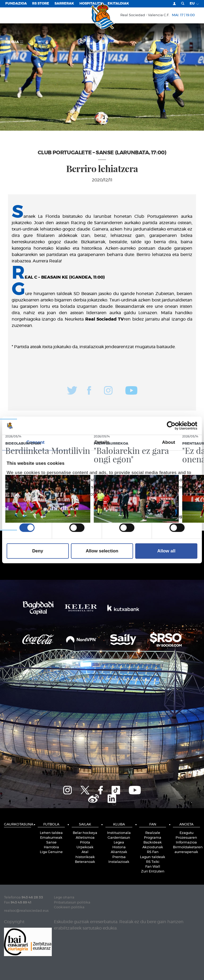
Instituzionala (119, 833)
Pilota (85, 843)
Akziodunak (153, 847)
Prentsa (119, 857)
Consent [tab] (35, 442)
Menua (14, 42)
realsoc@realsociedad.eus (26, 911)
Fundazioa (16, 4)
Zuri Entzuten (153, 872)
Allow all (166, 551)
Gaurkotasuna (18, 825)
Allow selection (102, 551)
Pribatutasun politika (72, 903)
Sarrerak (64, 4)
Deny (38, 551)
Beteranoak (85, 862)
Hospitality (91, 4)
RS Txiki (153, 862)
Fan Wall (153, 867)
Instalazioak (119, 862)
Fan (153, 825)
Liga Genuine (51, 852)
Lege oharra (64, 898)
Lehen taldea (51, 833)
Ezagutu (186, 833)
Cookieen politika (69, 907)
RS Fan (153, 852)
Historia (119, 847)
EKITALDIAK (118, 4)
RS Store (41, 4)
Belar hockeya (85, 833)
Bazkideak (153, 843)
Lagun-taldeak (153, 857)
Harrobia (51, 847)
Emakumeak (51, 838)
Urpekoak (85, 847)
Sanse (51, 843)
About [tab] (169, 442)
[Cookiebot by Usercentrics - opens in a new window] (174, 426)
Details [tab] (102, 442)
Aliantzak (119, 852)
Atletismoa (85, 838)
